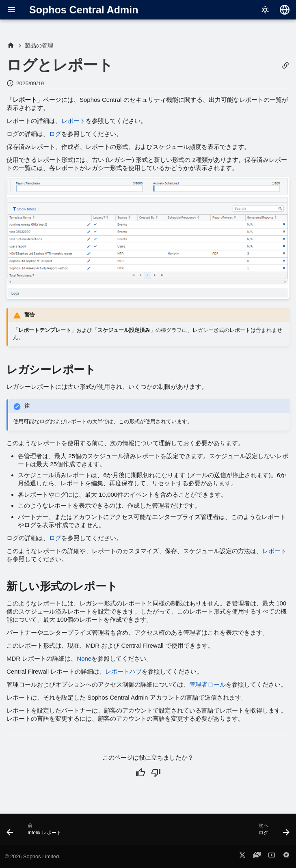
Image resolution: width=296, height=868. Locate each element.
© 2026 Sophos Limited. (33, 856)
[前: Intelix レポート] (36, 832)
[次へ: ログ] (272, 832)
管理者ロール (207, 684)
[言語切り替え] (285, 10)
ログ (55, 134)
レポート (73, 121)
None (84, 658)
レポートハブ (123, 671)
